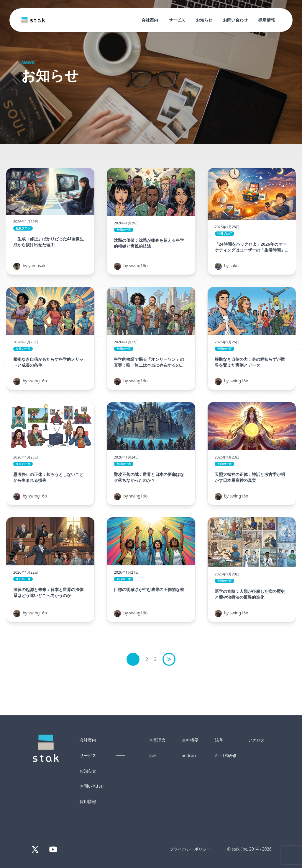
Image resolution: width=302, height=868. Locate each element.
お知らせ (204, 20)
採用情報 (267, 20)
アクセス (256, 740)
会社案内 (150, 20)
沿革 (219, 740)
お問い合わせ (235, 20)
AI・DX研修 (226, 756)
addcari (189, 756)
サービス (177, 20)
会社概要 (190, 740)
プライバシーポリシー (190, 849)
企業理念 (157, 740)
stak (153, 756)
